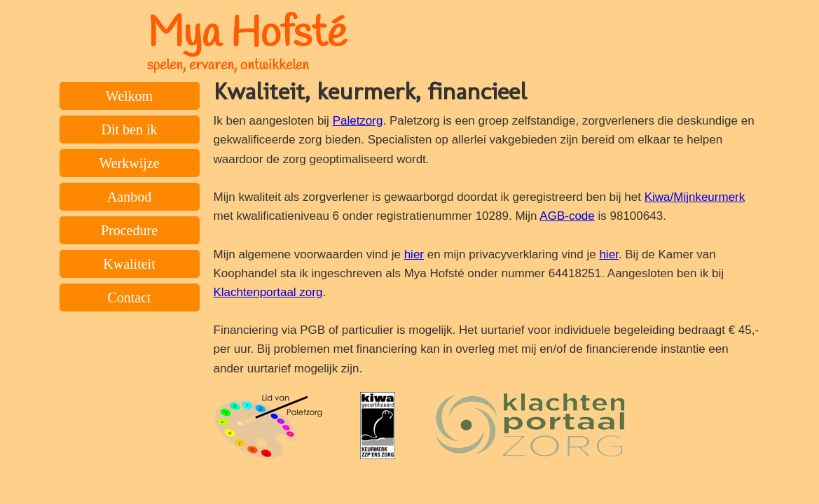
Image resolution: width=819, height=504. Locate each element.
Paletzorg (358, 121)
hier (414, 254)
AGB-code (567, 216)
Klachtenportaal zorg (268, 292)
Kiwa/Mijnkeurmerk (695, 197)
